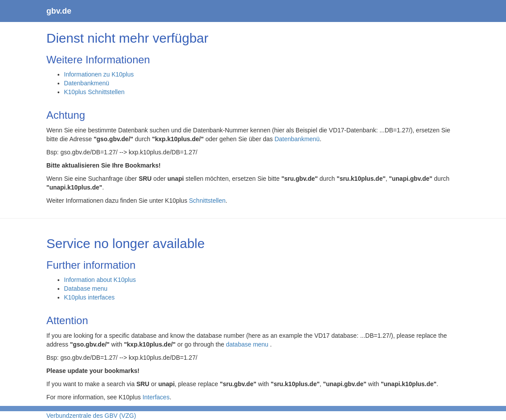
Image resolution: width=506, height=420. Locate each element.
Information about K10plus (100, 280)
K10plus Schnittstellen (95, 92)
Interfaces (156, 397)
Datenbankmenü (87, 83)
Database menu (86, 289)
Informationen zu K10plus (99, 74)
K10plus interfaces (89, 297)
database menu (248, 344)
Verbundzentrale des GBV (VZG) (91, 416)
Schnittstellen (207, 201)
